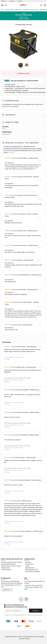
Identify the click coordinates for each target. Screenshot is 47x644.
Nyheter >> (4, 1)
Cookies (27, 566)
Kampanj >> (12, 1)
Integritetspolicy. (38, 615)
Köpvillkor (28, 562)
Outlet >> (20, 1)
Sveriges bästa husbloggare (33, 571)
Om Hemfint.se (29, 564)
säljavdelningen (29, 587)
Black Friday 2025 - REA (31, 570)
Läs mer (12, 152)
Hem (2, 9)
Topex (4, 129)
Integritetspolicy (30, 568)
